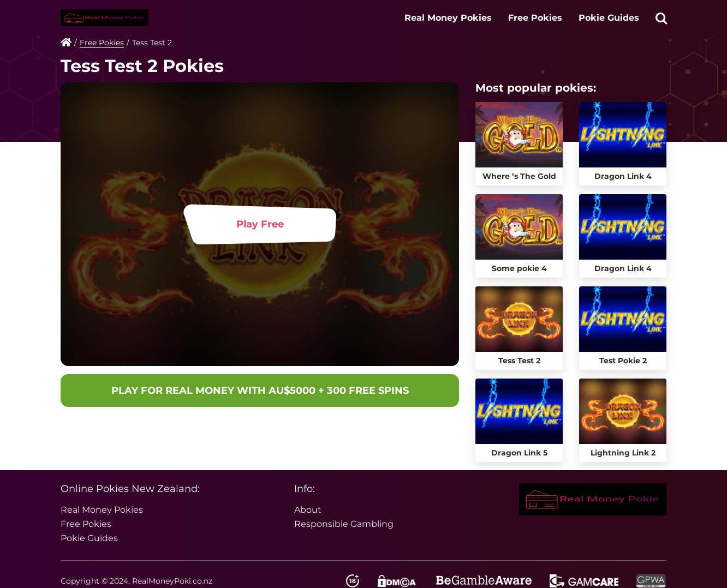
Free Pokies (535, 18)
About (308, 510)
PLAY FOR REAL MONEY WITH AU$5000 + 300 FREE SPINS (260, 391)
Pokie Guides (609, 18)
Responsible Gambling (344, 524)
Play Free (260, 224)
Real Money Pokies (448, 18)
